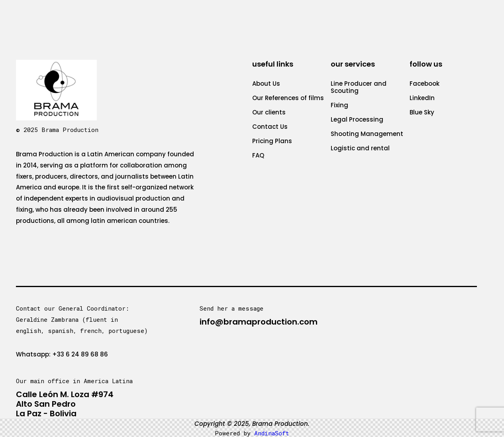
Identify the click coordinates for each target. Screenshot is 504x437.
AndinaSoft (272, 433)
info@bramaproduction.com (259, 322)
